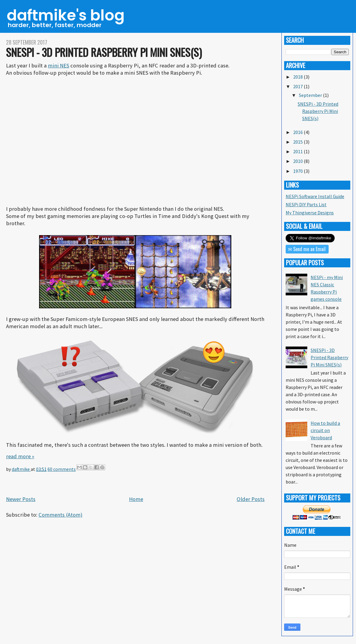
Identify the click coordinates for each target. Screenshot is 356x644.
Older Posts (251, 499)
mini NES (58, 65)
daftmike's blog (66, 15)
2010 (298, 161)
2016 (298, 132)
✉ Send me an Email (307, 249)
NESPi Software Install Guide (315, 196)
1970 (298, 171)
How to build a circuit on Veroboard (325, 430)
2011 (298, 151)
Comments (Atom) (60, 515)
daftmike (21, 469)
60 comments (62, 469)
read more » (20, 456)
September (311, 95)
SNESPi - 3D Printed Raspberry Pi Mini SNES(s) (104, 52)
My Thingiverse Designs (310, 213)
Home (136, 499)
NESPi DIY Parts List (306, 204)
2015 (298, 142)
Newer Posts (21, 499)
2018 (298, 77)
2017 (298, 86)
